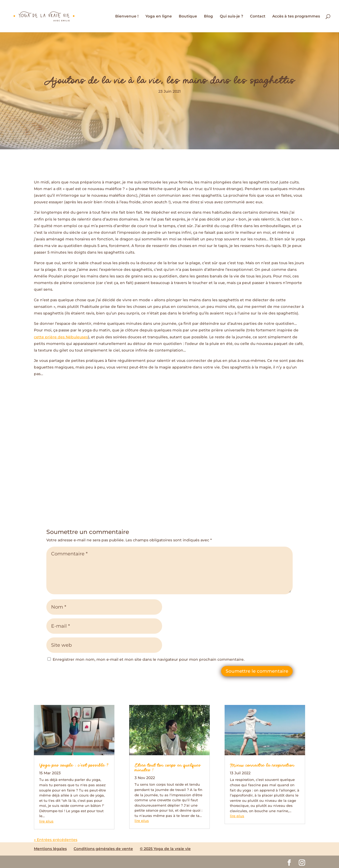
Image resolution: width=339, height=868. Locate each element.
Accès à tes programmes (296, 16)
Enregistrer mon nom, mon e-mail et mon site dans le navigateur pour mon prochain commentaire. (149, 659)
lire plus (46, 821)
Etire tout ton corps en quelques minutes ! (168, 768)
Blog (208, 16)
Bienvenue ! (127, 16)
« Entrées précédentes (56, 840)
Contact (258, 16)
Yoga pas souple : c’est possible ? (74, 766)
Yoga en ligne (159, 16)
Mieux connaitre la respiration (262, 766)
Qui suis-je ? (231, 16)
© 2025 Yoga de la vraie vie (165, 849)
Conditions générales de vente (103, 849)
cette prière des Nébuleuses (61, 337)
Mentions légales (50, 849)
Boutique (188, 16)
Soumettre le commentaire (257, 671)
